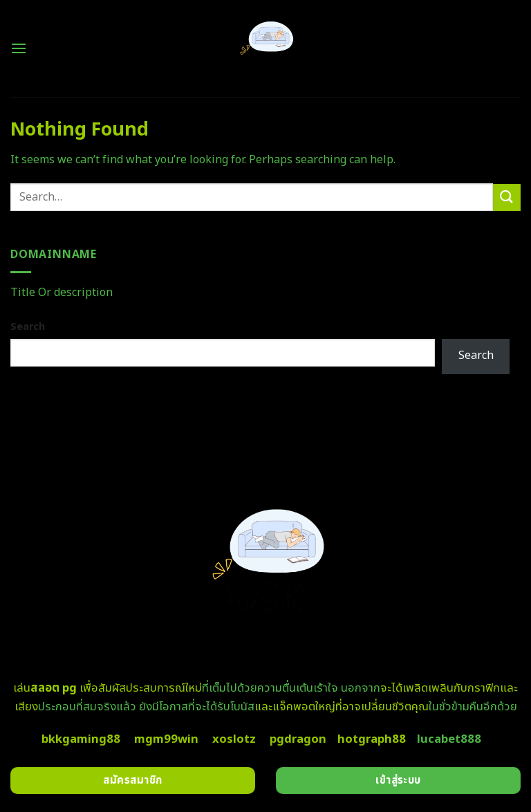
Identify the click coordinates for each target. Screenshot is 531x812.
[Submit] (507, 197)
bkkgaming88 (81, 739)
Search (28, 327)
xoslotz (234, 739)
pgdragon (298, 739)
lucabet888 (449, 739)
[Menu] (19, 48)
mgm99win (166, 739)
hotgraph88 (372, 739)
